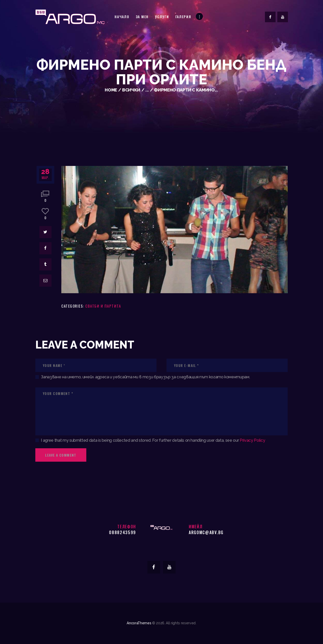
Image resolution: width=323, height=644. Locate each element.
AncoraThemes (139, 623)
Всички (131, 90)
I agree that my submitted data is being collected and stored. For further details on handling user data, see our (153, 440)
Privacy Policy (252, 440)
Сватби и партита (103, 306)
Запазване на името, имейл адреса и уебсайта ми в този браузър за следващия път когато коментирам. (145, 377)
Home (111, 90)
